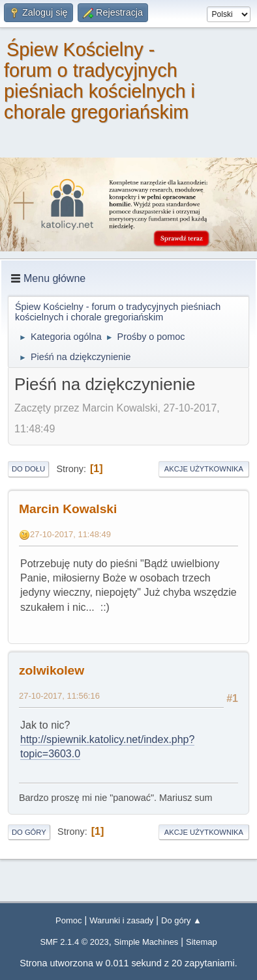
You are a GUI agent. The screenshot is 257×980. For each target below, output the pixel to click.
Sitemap (202, 942)
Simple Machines (146, 942)
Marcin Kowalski (68, 509)
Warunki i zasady (121, 920)
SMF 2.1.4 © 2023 (74, 942)
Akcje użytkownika (204, 469)
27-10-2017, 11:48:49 (70, 534)
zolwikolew (52, 670)
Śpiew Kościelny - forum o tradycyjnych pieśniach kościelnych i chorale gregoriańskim (99, 81)
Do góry (29, 832)
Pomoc (68, 920)
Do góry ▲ (181, 920)
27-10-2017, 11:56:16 (59, 696)
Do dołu (28, 469)
